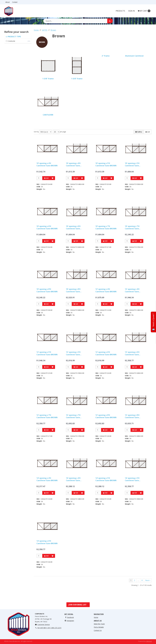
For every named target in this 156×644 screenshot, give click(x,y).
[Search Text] (78, 21)
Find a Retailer (99, 627)
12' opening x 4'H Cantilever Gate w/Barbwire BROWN (134, 290)
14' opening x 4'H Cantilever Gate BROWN (47, 479)
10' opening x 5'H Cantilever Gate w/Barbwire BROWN (134, 164)
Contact (15, 2)
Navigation (99, 614)
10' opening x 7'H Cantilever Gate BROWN (106, 227)
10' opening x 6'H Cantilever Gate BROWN (47, 227)
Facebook (69, 617)
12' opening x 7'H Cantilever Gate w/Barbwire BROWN (75, 416)
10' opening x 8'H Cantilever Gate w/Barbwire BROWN (75, 290)
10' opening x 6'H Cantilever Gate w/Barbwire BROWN (75, 227)
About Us (98, 621)
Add (46, 178)
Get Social (69, 614)
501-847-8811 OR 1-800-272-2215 (48, 628)
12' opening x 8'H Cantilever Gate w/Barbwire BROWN (134, 416)
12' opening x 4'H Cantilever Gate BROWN (106, 290)
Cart (144, 11)
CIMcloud (149, 641)
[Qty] (39, 178)
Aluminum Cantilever (134, 56)
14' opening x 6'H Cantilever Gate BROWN (47, 542)
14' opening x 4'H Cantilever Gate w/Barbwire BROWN (75, 479)
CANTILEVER (48, 115)
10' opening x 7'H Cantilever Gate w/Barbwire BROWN (134, 227)
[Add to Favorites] (53, 178)
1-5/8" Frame (77, 79)
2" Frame (106, 56)
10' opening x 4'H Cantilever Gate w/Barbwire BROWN (75, 164)
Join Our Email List (78, 605)
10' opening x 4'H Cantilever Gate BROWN (47, 164)
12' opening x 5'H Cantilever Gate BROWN (47, 353)
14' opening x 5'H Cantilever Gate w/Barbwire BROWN (134, 479)
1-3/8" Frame (48, 79)
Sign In (132, 11)
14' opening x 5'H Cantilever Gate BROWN (106, 479)
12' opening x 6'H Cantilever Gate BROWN (106, 353)
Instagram (69, 621)
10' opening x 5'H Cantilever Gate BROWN (106, 164)
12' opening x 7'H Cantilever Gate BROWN (47, 416)
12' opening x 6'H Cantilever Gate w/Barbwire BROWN (134, 353)
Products (120, 11)
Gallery (139, 132)
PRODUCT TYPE (14, 37)
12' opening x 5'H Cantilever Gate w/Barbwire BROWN (75, 353)
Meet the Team (99, 624)
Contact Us (98, 630)
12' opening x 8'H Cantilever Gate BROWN (106, 416)
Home (96, 617)
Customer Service (42, 625)
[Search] (110, 21)
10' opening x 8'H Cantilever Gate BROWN (47, 290)
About (7, 2)
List (148, 132)
